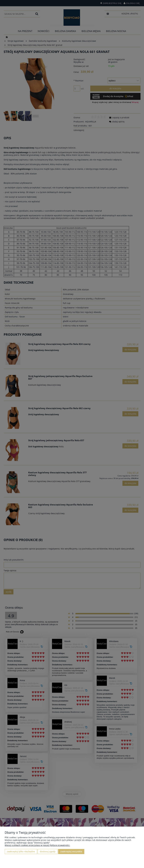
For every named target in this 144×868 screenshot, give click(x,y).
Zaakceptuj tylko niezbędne (21, 851)
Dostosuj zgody (48, 851)
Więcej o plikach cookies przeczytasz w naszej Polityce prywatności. (37, 845)
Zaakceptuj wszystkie (71, 851)
